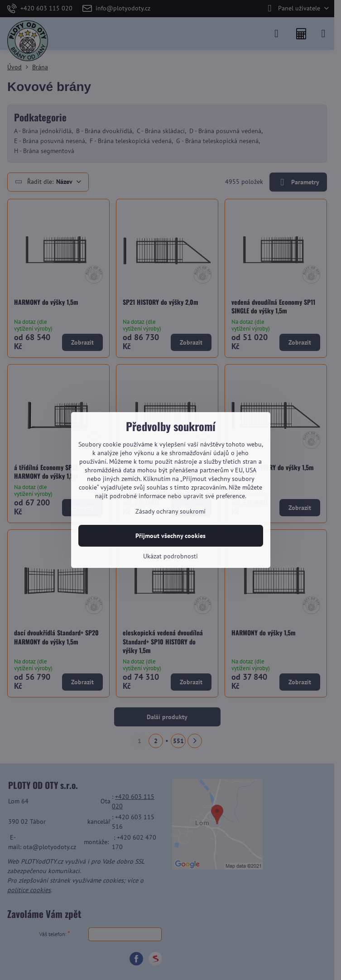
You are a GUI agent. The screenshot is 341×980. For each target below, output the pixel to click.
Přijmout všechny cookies (170, 536)
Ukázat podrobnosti (170, 556)
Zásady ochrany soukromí (170, 511)
